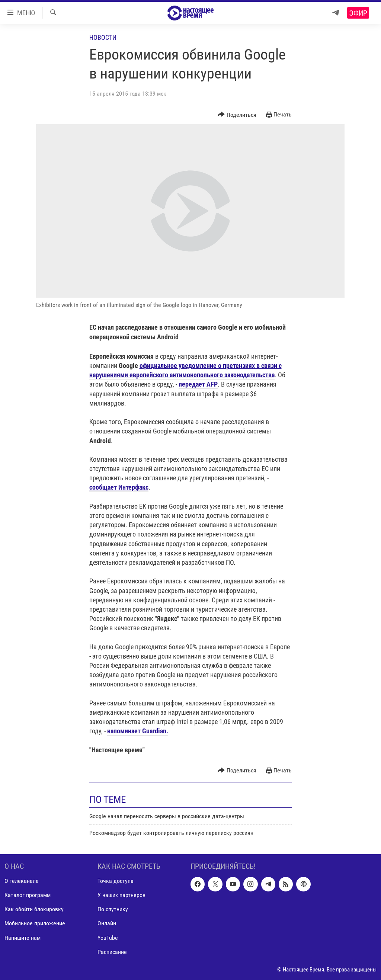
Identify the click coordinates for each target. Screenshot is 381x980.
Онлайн (107, 923)
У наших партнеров (121, 895)
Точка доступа (116, 881)
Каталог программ (28, 895)
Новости (103, 37)
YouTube (108, 937)
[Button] (237, 115)
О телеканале (22, 881)
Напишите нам (23, 937)
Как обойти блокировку (34, 909)
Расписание (112, 952)
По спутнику (113, 909)
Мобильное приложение (35, 923)
